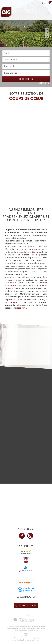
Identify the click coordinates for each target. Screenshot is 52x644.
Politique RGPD (33, 631)
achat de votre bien (27, 252)
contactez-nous (19, 308)
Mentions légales (21, 628)
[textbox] (26, 60)
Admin (42, 628)
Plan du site (11, 628)
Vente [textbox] (7, 53)
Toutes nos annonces (21, 631)
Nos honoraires (31, 628)
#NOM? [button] (44, 84)
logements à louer (18, 302)
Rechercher (26, 79)
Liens (38, 628)
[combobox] (26, 53)
